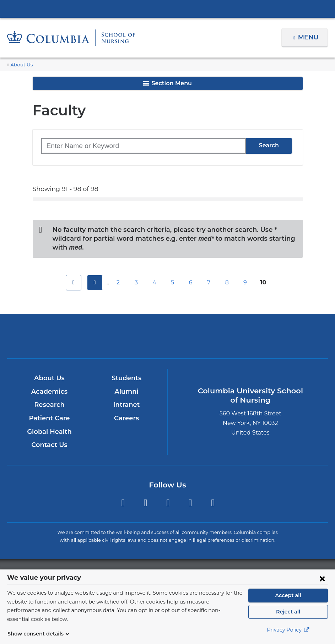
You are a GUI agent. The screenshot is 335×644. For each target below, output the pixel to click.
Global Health (49, 422)
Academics (49, 383)
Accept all (288, 599)
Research (49, 396)
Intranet (126, 396)
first (72, 274)
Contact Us (49, 436)
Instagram (145, 494)
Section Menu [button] (167, 83)
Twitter (168, 494)
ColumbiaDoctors (272, 327)
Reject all (288, 616)
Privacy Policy (288, 634)
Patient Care (49, 409)
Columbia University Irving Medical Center (168, 9)
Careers (126, 409)
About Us (20, 65)
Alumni (126, 383)
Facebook (123, 494)
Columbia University (182, 565)
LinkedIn (213, 494)
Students (126, 369)
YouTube (190, 494)
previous (94, 274)
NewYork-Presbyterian (168, 331)
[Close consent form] (322, 582)
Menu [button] (309, 37)
